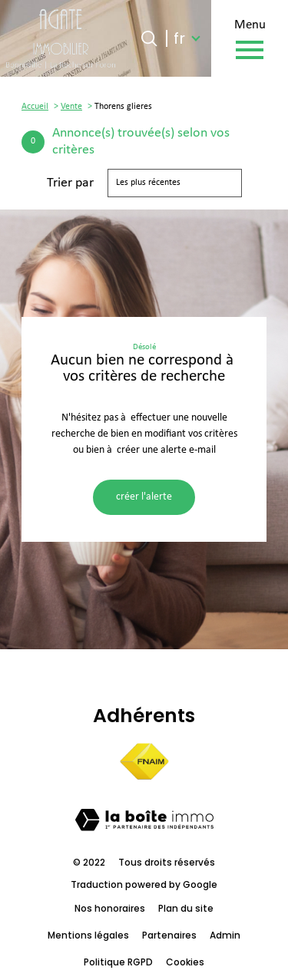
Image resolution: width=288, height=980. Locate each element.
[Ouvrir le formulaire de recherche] (149, 38)
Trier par (70, 183)
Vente (71, 107)
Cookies (185, 962)
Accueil (35, 107)
